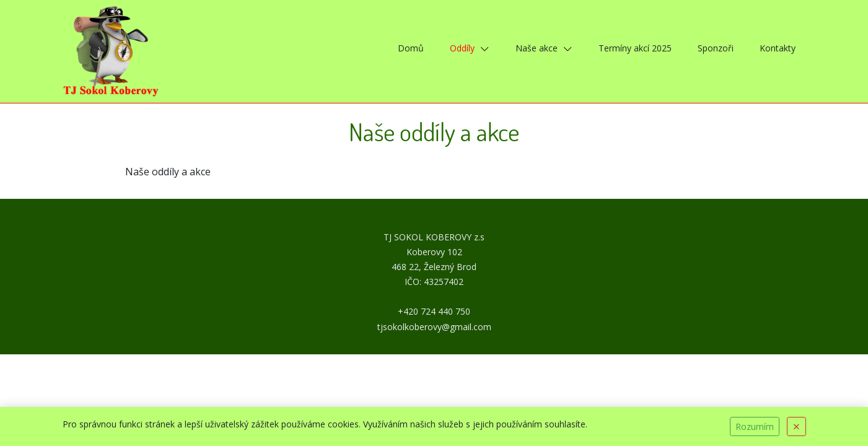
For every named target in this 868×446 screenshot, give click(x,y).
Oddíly (462, 48)
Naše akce (537, 48)
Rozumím (755, 426)
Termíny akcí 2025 (635, 48)
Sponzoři (716, 48)
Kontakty (778, 48)
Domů (411, 48)
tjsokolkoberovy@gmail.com (434, 327)
